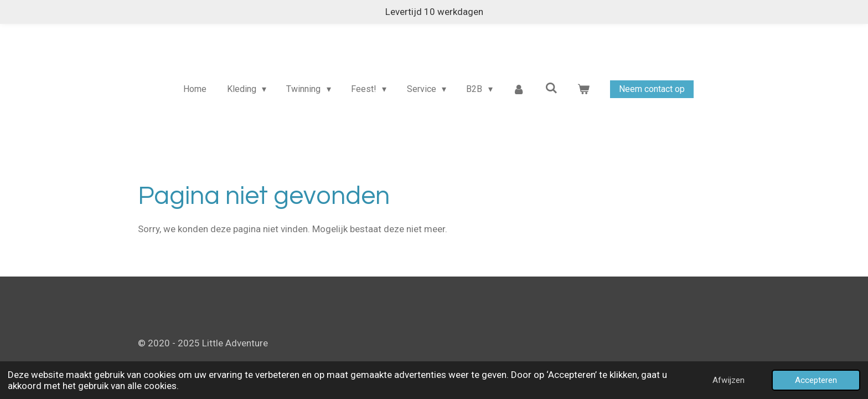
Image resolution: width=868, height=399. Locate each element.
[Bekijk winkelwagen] (583, 89)
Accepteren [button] (816, 380)
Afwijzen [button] (728, 380)
